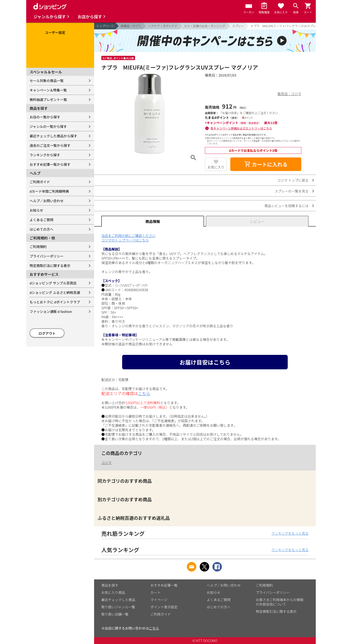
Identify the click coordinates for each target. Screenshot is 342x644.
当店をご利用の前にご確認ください (128, 235)
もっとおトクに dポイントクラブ (55, 302)
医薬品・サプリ (131, 26)
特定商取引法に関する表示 (50, 266)
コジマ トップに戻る (293, 180)
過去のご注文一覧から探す (50, 145)
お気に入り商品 (113, 592)
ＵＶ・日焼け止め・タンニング (205, 26)
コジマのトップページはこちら (125, 240)
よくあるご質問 (42, 220)
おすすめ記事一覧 (164, 585)
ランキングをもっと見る (290, 533)
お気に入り (216, 167)
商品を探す (110, 585)
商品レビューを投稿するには (286, 206)
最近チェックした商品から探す (53, 136)
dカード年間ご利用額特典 (49, 191)
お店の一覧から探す (45, 117)
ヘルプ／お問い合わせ (47, 201)
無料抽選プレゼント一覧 (48, 100)
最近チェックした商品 (118, 600)
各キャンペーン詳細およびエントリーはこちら (241, 128)
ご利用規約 (38, 247)
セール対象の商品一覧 (47, 81)
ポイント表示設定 (164, 607)
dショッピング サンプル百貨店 (53, 283)
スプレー (238, 26)
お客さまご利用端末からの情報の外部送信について (280, 602)
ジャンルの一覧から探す (48, 126)
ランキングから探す (45, 155)
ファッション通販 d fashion (51, 311)
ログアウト (47, 333)
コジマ (106, 463)
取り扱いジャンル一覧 (118, 607)
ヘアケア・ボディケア (163, 26)
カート (156, 592)
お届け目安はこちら (205, 362)
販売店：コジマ (289, 94)
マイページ (159, 600)
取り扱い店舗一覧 (115, 614)
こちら (144, 393)
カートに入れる (266, 164)
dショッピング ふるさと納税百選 (55, 292)
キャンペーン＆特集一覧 (48, 90)
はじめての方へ (42, 229)
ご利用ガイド (40, 182)
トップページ (105, 26)
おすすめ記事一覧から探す (50, 164)
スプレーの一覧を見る (292, 191)
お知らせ (36, 210)
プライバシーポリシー (47, 256)
